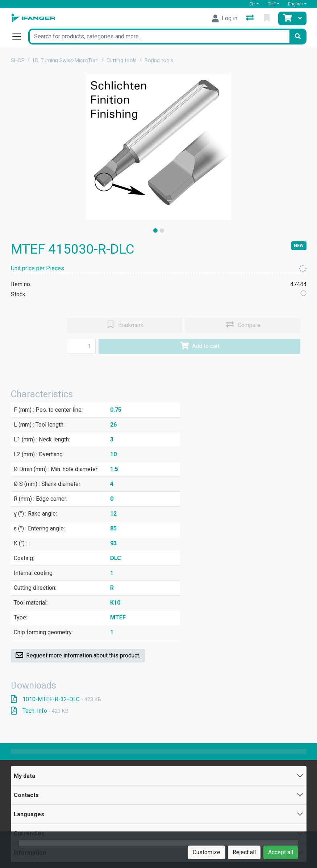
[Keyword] (159, 37)
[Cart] (287, 18)
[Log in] (225, 18)
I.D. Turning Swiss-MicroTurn (66, 61)
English (295, 4)
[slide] (155, 230)
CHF (272, 4)
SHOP (18, 61)
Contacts (26, 795)
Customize (207, 852)
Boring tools (159, 61)
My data (24, 776)
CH (252, 4)
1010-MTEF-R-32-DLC (56, 699)
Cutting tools (122, 61)
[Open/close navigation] (20, 37)
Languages (29, 814)
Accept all (281, 852)
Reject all (244, 852)
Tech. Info (40, 711)
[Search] (298, 37)
